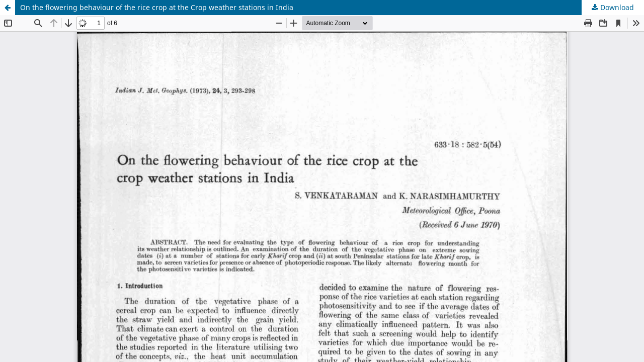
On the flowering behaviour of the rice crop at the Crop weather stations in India (157, 7)
